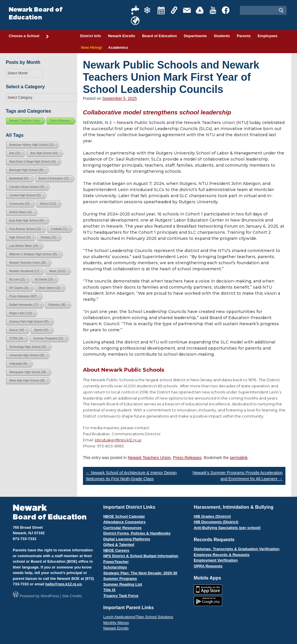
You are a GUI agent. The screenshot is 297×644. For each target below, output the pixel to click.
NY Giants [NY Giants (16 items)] (19, 288)
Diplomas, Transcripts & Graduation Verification (237, 549)
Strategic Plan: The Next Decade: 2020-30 (140, 573)
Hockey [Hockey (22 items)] (48, 237)
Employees (268, 36)
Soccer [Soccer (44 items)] (17, 330)
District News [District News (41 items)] (21, 212)
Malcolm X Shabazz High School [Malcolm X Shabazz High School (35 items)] (33, 254)
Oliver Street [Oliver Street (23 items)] (49, 288)
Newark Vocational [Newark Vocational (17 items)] (24, 271)
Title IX (109, 590)
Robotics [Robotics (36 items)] (57, 305)
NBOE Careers (116, 550)
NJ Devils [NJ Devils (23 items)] (44, 279)
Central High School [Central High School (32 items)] (25, 195)
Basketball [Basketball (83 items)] (19, 178)
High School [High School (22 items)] (20, 237)
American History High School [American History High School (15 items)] (31, 145)
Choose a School (29, 36)
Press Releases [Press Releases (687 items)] (23, 296)
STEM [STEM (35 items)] (16, 338)
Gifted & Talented (119, 545)
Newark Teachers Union (149, 458)
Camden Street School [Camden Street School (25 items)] (27, 187)
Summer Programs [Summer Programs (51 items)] (48, 338)
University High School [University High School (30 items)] (27, 355)
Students (222, 36)
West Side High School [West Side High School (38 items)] (27, 381)
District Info (90, 36)
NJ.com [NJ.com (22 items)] (17, 279)
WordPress (50, 596)
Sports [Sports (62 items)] (41, 330)
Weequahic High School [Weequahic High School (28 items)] (28, 372)
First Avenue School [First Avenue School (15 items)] (25, 229)
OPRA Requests (208, 566)
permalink (239, 458)
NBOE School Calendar (124, 516)
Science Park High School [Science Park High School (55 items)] (29, 322)
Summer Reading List (123, 584)
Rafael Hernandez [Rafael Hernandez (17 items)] (24, 305)
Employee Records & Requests (222, 555)
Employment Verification (216, 560)
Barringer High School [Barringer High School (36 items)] (26, 170)
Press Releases (187, 458)
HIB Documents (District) (216, 522)
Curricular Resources (122, 528)
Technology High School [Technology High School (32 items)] (28, 347)
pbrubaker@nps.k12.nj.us (118, 440)
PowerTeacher (116, 562)
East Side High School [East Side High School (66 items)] (27, 221)
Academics (118, 47)
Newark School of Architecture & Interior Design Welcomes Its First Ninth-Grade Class (131, 476)
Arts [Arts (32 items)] (15, 153)
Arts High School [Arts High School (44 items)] (44, 153)
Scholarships (115, 567)
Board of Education (160, 36)
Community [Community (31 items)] (20, 204)
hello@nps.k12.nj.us (63, 584)
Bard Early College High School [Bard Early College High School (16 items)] (33, 162)
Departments (195, 36)
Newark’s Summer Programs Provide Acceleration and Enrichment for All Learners (238, 476)
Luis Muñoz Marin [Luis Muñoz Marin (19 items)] (24, 246)
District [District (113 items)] (48, 204)
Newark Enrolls (122, 36)
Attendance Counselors (124, 522)
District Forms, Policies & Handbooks (137, 533)
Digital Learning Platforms (127, 539)
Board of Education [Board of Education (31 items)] (54, 178)
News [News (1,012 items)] (57, 271)
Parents (244, 36)
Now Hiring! (91, 47)
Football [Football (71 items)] (59, 229)
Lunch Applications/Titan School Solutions (138, 617)
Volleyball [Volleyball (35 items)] (18, 364)
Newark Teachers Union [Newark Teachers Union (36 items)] (28, 263)
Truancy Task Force (121, 596)
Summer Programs (120, 579)
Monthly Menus (116, 623)
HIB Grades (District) (212, 516)
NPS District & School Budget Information (141, 556)
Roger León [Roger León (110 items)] (21, 313)
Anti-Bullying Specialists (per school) (227, 528)
